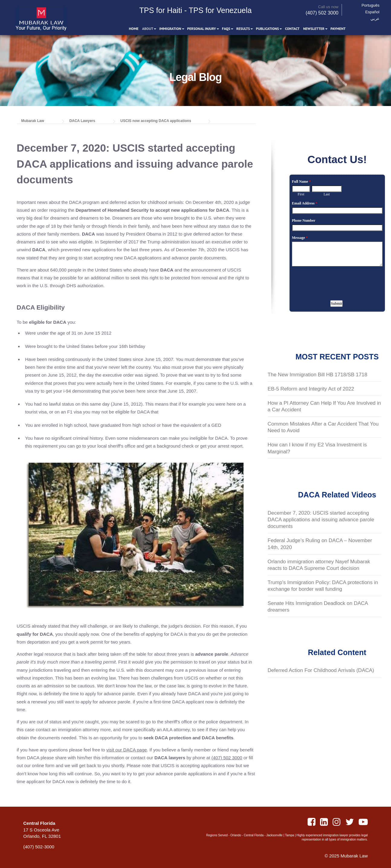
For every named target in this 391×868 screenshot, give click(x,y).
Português (372, 5)
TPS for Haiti (161, 11)
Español (374, 12)
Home (134, 29)
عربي (377, 19)
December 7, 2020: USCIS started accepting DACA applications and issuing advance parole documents (321, 520)
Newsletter (314, 29)
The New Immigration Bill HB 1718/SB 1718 (318, 375)
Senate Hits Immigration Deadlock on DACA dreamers (318, 607)
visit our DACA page (127, 750)
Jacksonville (274, 835)
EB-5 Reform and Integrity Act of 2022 (311, 389)
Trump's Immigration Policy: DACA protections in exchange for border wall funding (323, 586)
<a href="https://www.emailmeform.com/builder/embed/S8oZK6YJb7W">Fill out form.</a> (337, 245)
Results (243, 29)
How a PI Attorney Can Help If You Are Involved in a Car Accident (324, 406)
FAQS (226, 29)
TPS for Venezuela (220, 11)
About (148, 29)
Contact (292, 29)
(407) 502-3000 (39, 847)
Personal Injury (202, 29)
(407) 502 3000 (322, 13)
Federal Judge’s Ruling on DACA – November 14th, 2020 (320, 544)
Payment (338, 29)
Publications (268, 29)
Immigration (171, 29)
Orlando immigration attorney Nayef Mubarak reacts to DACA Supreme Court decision (319, 565)
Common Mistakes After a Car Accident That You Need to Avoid (323, 427)
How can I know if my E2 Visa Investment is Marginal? (317, 448)
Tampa (289, 835)
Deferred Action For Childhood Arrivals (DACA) (321, 670)
